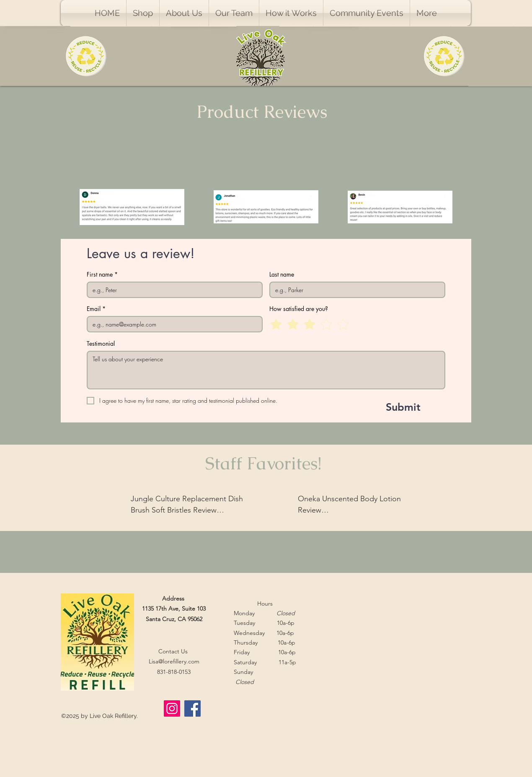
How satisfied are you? (299, 309)
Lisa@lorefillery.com (174, 661)
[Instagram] (172, 708)
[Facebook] (192, 708)
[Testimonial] (266, 370)
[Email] (172, 324)
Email (96, 309)
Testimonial (101, 343)
